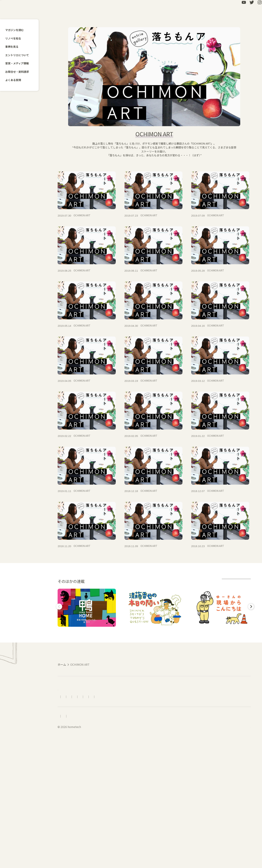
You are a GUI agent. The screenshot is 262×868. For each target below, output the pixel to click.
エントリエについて (19, 55)
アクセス (92, 815)
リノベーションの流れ (116, 815)
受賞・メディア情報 (19, 63)
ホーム (62, 772)
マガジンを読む (17, 30)
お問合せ (162, 815)
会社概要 (80, 840)
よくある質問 (15, 80)
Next (250, 708)
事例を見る (14, 47)
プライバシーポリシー (106, 840)
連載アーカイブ (236, 683)
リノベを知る (15, 38)
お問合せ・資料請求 (19, 72)
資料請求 (178, 815)
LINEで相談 (196, 815)
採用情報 (63, 840)
